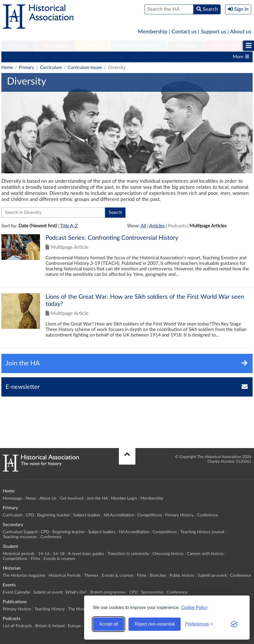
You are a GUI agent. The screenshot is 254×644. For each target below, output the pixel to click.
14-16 (44, 554)
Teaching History (50, 609)
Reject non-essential (155, 624)
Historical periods (19, 554)
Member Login (124, 498)
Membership (153, 32)
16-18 (59, 554)
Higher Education (139, 46)
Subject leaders (109, 57)
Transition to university (128, 554)
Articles (157, 226)
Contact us (184, 32)
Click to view (127, 261)
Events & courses (59, 559)
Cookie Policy (194, 607)
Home (7, 68)
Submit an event (212, 576)
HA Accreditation (149, 57)
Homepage (13, 498)
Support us (213, 32)
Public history (182, 576)
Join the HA (97, 498)
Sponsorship (152, 592)
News (31, 498)
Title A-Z (69, 226)
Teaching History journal (202, 532)
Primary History (179, 515)
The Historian (80, 609)
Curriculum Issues (85, 68)
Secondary (55, 46)
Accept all (109, 624)
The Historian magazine (24, 576)
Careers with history (205, 554)
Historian (186, 46)
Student (93, 46)
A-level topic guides (86, 554)
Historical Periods (65, 576)
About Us (48, 498)
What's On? (76, 592)
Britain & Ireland (50, 626)
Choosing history (168, 554)
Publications (228, 46)
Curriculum (15, 57)
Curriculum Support (20, 532)
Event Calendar (16, 592)
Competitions (187, 57)
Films (35, 559)
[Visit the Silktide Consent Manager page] (234, 624)
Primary (18, 46)
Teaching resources (20, 537)
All (143, 226)
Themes (91, 576)
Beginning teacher (69, 57)
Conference (207, 515)
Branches (158, 576)
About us (241, 32)
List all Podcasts (17, 626)
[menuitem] (18, 46)
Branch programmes (108, 592)
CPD (39, 57)
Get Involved (72, 498)
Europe (74, 626)
